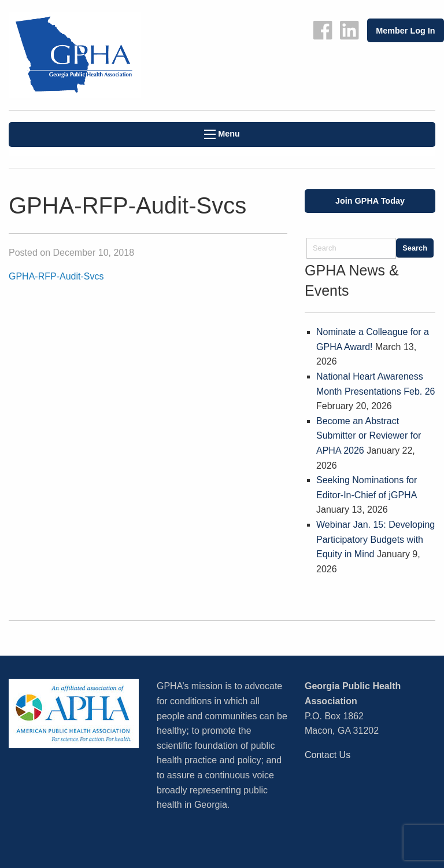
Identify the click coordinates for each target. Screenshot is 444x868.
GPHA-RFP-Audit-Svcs (56, 276)
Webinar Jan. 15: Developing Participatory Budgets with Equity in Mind (375, 539)
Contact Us (328, 755)
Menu (222, 134)
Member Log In (405, 31)
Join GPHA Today (370, 201)
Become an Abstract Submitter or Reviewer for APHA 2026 (369, 436)
